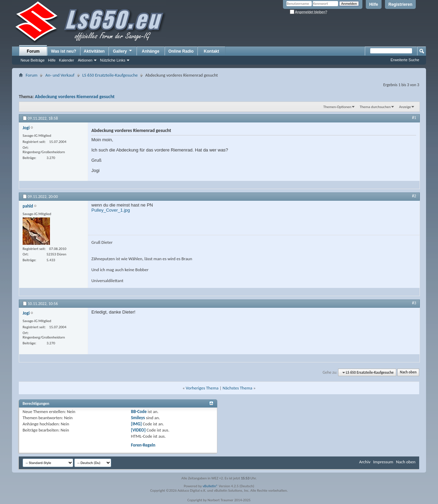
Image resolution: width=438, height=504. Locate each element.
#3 (414, 303)
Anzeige (405, 107)
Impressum (383, 462)
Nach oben (408, 373)
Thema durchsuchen (375, 107)
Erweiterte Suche (405, 60)
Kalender (66, 60)
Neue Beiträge (33, 60)
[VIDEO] (138, 430)
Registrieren (400, 4)
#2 (414, 196)
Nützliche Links (113, 60)
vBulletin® (210, 486)
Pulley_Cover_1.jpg (111, 210)
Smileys (138, 418)
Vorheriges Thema (202, 388)
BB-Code (139, 412)
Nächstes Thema (237, 388)
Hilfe (374, 4)
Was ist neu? (64, 51)
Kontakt (212, 51)
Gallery (123, 51)
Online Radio (181, 51)
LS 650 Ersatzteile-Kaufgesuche (110, 75)
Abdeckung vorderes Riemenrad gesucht (75, 97)
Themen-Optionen (337, 107)
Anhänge (150, 51)
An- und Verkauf (60, 75)
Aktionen (85, 60)
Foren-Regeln (143, 445)
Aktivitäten (94, 51)
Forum (33, 51)
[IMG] (137, 424)
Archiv (365, 462)
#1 (414, 118)
